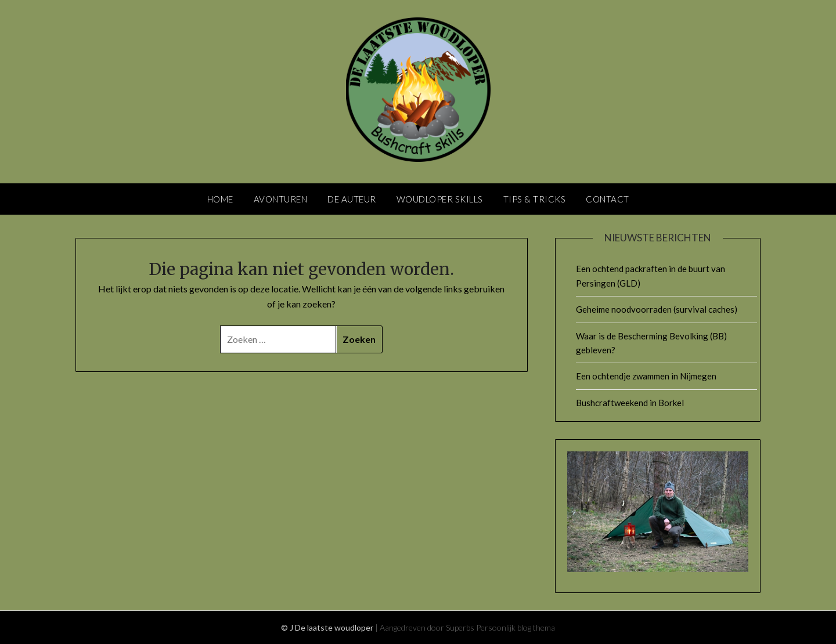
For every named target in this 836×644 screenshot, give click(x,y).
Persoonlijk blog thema (516, 627)
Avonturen (281, 199)
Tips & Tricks (535, 199)
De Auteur (352, 199)
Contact (608, 199)
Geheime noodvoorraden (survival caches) (657, 309)
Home (220, 199)
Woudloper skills (440, 199)
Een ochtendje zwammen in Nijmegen (646, 376)
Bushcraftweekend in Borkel (630, 403)
